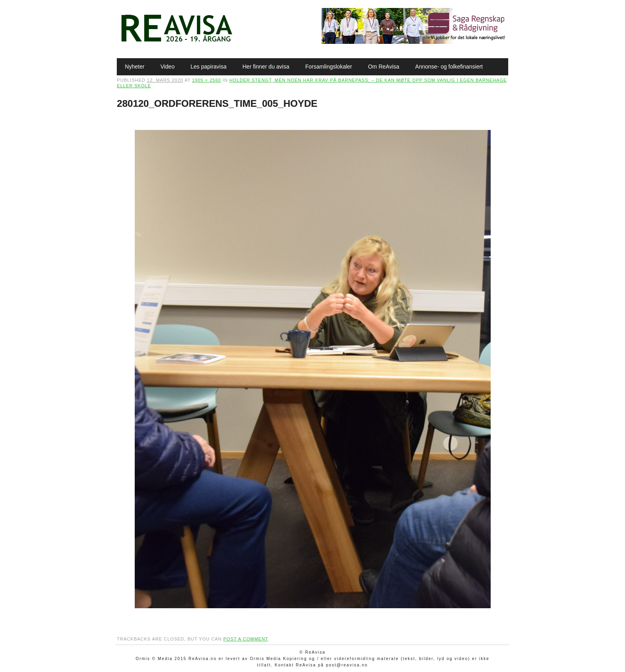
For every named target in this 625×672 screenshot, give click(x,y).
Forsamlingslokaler (329, 67)
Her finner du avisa (266, 67)
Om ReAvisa (383, 67)
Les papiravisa (208, 67)
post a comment (246, 639)
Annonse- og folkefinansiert (449, 67)
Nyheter (135, 67)
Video (167, 67)
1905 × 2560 (206, 80)
